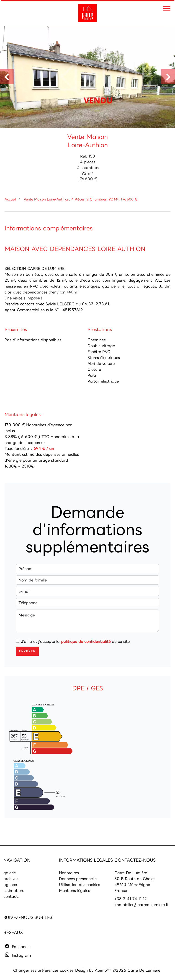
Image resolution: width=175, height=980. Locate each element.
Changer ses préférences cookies (43, 970)
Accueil (10, 199)
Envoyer (27, 651)
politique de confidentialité (86, 641)
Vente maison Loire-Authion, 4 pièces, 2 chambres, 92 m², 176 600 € (80, 199)
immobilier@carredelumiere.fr (142, 905)
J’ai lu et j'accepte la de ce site (75, 641)
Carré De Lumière (131, 873)
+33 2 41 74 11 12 (131, 899)
